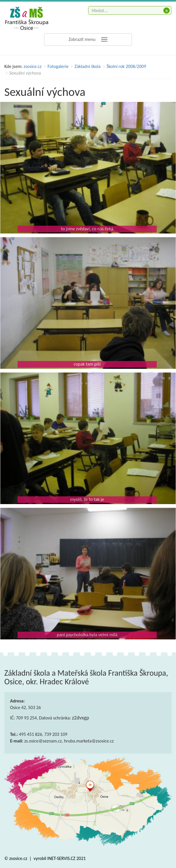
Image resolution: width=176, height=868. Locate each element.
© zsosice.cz (16, 858)
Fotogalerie (58, 66)
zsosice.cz (33, 66)
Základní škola (88, 66)
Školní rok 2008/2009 (126, 66)
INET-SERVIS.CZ (61, 858)
